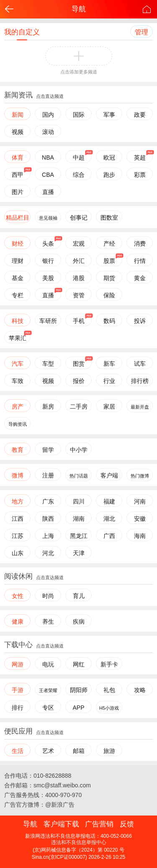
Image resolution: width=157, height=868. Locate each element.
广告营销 (99, 824)
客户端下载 (61, 824)
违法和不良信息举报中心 (79, 842)
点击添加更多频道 (79, 72)
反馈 (127, 824)
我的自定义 (22, 32)
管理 (142, 32)
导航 (79, 9)
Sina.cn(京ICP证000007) (59, 857)
